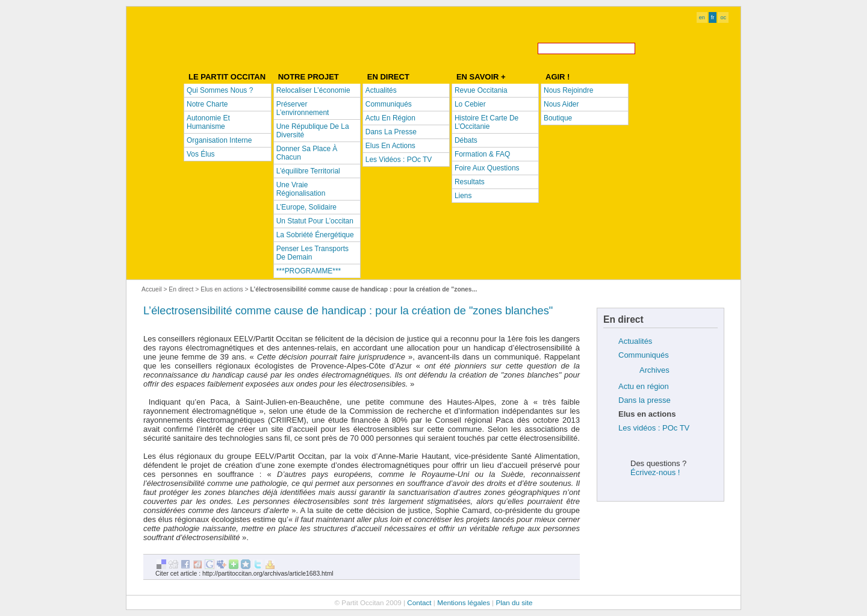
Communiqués (644, 355)
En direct (181, 289)
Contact (419, 602)
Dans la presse (645, 400)
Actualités (635, 341)
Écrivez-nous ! (655, 472)
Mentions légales (464, 602)
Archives (654, 370)
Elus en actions (222, 289)
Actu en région (644, 386)
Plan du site (514, 602)
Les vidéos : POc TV (654, 428)
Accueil (152, 289)
